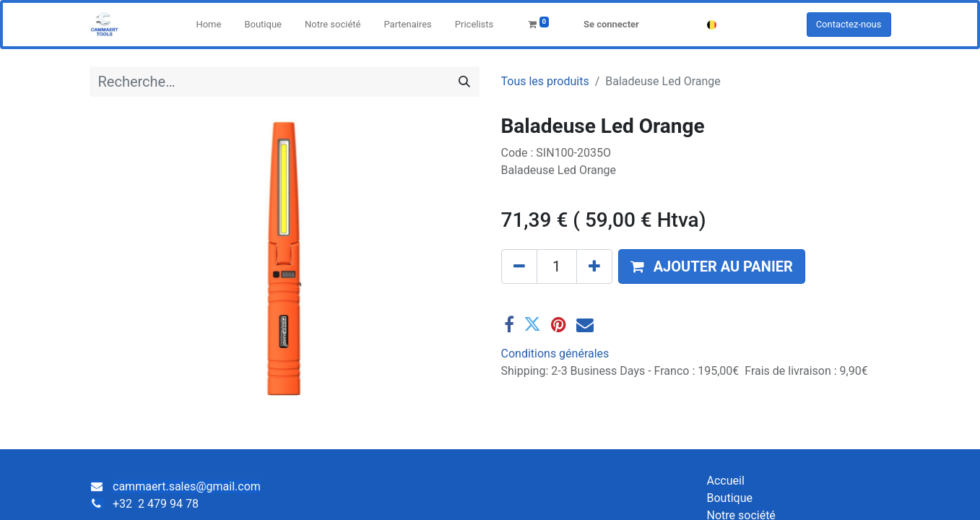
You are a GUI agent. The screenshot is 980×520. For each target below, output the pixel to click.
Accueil (726, 481)
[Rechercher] (464, 82)
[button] (712, 266)
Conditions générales (555, 354)
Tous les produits (545, 81)
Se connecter (611, 24)
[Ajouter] (594, 266)
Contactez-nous (849, 24)
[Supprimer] (519, 266)
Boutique (730, 498)
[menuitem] (208, 25)
